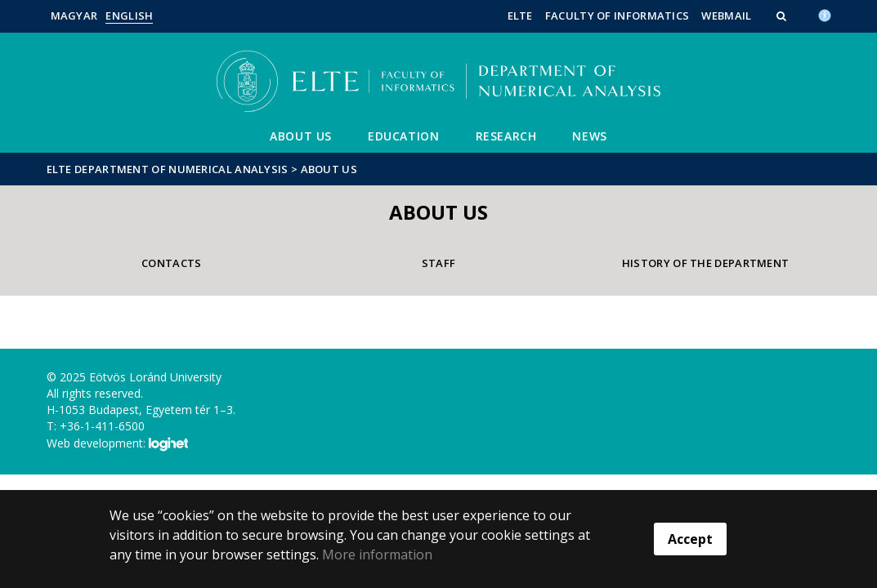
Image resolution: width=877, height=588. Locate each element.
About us (301, 136)
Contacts (171, 263)
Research (506, 136)
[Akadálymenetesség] (825, 14)
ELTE (520, 16)
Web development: (117, 444)
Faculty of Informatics (617, 16)
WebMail (726, 16)
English (129, 16)
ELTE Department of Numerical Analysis (168, 169)
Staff (439, 263)
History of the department (706, 263)
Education (403, 136)
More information (377, 555)
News (589, 136)
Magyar (74, 16)
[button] (783, 16)
